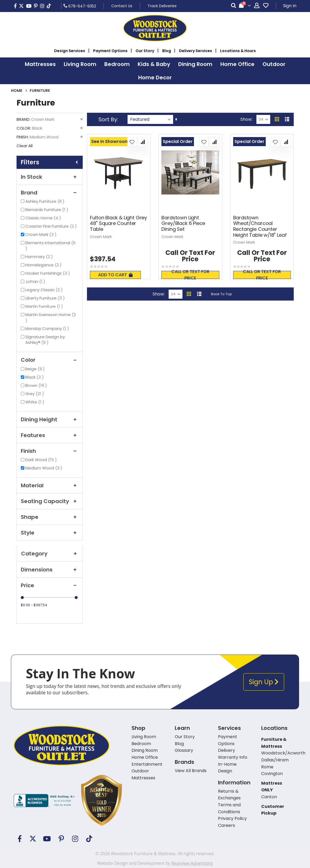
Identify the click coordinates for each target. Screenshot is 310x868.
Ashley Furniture (46, 201)
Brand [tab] (50, 193)
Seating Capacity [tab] (50, 501)
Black (35, 377)
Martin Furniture (45, 306)
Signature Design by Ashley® (45, 340)
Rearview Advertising (192, 863)
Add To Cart (115, 275)
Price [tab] (50, 585)
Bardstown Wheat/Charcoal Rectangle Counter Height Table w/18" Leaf (260, 226)
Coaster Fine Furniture (52, 226)
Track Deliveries (162, 6)
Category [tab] (50, 554)
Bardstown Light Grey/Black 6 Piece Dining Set (183, 223)
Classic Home (44, 218)
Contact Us (122, 6)
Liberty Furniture (46, 298)
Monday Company (48, 328)
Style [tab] (50, 533)
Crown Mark (42, 234)
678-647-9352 (80, 6)
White (35, 402)
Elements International (50, 246)
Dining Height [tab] (50, 419)
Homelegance (44, 265)
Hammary (40, 257)
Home (17, 91)
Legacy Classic (45, 290)
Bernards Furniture (47, 210)
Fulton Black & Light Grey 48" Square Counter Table (118, 223)
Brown (37, 385)
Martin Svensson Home (51, 317)
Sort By (108, 119)
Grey (35, 394)
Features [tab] (50, 435)
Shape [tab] (50, 517)
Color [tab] (50, 360)
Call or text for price (190, 275)
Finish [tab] (50, 451)
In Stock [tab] (50, 177)
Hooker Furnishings (48, 273)
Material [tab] (50, 485)
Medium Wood (45, 468)
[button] (132, 142)
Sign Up (264, 682)
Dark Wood (42, 460)
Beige (36, 369)
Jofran (36, 281)
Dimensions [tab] (50, 570)
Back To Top (222, 294)
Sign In (290, 6)
